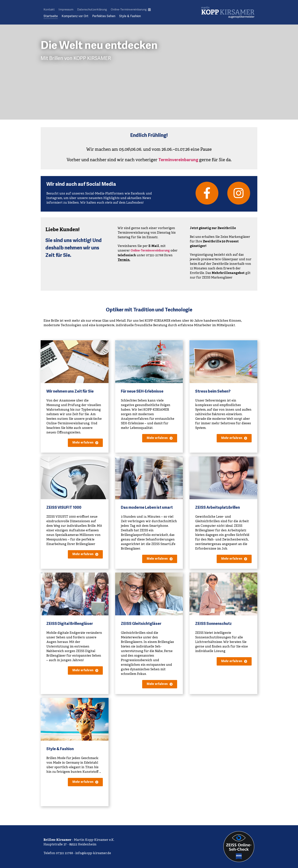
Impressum (66, 10)
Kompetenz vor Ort (75, 16)
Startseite (51, 16)
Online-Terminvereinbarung (131, 10)
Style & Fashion (130, 16)
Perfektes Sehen (104, 16)
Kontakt (49, 10)
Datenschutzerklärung (92, 10)
